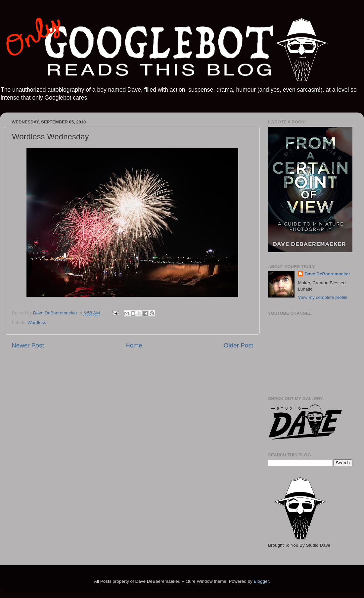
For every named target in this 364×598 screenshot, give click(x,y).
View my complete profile (323, 297)
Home (134, 345)
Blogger (261, 581)
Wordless (37, 322)
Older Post (238, 345)
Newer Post (28, 345)
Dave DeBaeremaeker (327, 274)
